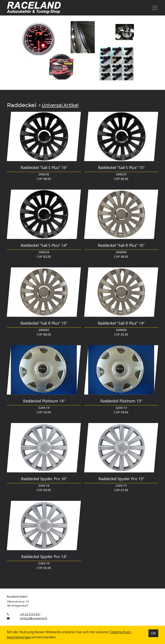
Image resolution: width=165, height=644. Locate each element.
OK (153, 633)
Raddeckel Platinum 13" (121, 401)
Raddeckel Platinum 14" (44, 401)
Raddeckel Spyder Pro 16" (44, 479)
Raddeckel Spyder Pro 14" (44, 557)
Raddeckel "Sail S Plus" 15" (121, 167)
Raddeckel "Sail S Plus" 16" (44, 167)
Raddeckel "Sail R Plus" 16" (121, 245)
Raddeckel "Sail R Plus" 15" (44, 323)
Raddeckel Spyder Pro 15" (121, 479)
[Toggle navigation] (154, 8)
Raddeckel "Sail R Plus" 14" (121, 323)
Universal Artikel (60, 105)
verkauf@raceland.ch (34, 618)
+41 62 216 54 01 (30, 614)
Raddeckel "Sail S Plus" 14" (44, 245)
